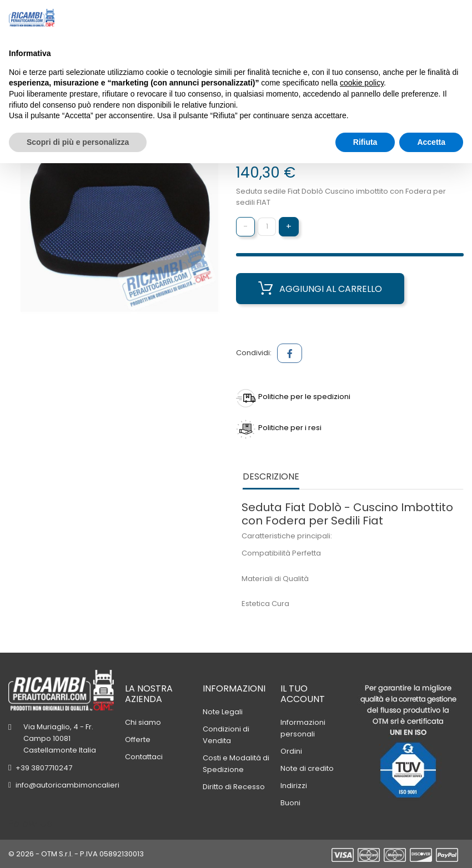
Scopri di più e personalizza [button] (78, 142)
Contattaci (144, 757)
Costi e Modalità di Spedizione (236, 764)
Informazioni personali (303, 728)
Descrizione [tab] (271, 477)
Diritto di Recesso (234, 787)
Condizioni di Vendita (226, 735)
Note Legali (223, 712)
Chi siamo (143, 722)
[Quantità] (267, 227)
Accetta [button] (431, 142)
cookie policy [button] (362, 83)
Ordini (291, 751)
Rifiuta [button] (365, 142)
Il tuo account (303, 694)
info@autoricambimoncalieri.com (77, 785)
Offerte (138, 740)
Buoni (290, 803)
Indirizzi (294, 786)
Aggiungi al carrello (320, 289)
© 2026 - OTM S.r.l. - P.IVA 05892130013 (76, 854)
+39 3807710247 (44, 768)
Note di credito (307, 768)
